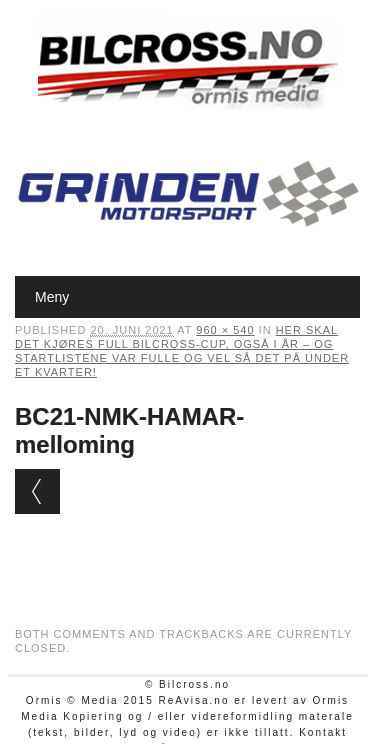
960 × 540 (225, 330)
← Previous (37, 491)
